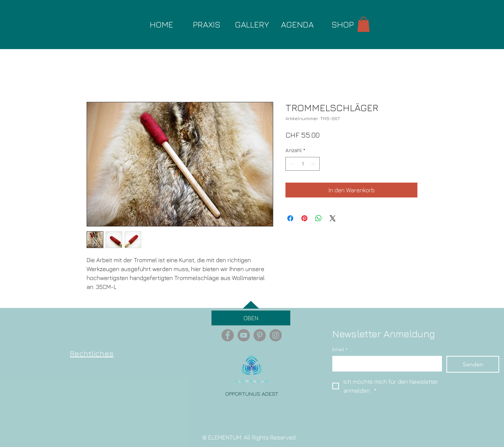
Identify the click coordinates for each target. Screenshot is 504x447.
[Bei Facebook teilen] (290, 218)
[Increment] (314, 164)
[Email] (385, 363)
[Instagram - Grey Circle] (276, 335)
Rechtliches (92, 353)
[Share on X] (333, 218)
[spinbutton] (303, 164)
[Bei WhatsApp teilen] (319, 218)
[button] (364, 24)
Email (340, 350)
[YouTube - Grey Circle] (244, 335)
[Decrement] (291, 164)
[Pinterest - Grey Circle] (260, 335)
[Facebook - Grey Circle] (228, 335)
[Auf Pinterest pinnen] (304, 218)
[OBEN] (251, 318)
